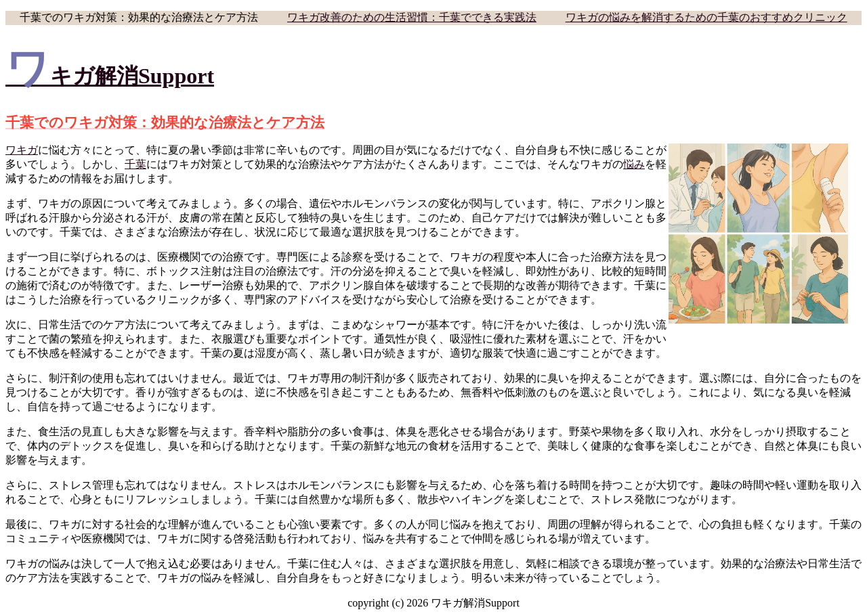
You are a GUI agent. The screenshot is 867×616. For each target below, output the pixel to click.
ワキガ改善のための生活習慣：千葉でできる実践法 (412, 17)
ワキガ (22, 150)
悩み (634, 164)
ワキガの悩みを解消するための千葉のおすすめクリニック (706, 17)
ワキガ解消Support (110, 76)
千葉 (135, 164)
